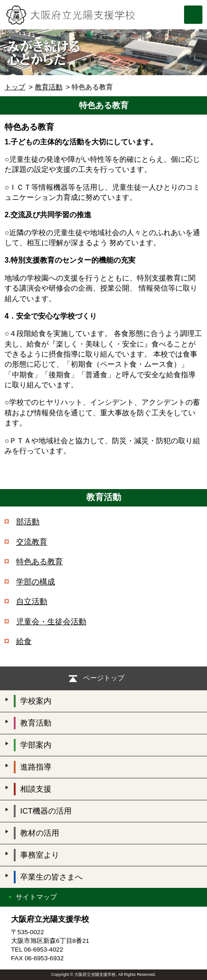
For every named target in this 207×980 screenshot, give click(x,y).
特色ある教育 (39, 562)
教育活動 (49, 87)
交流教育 (32, 542)
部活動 (28, 522)
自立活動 (32, 602)
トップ (15, 87)
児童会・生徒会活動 (51, 622)
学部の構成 (36, 582)
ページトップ (104, 678)
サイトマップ (36, 897)
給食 (24, 641)
